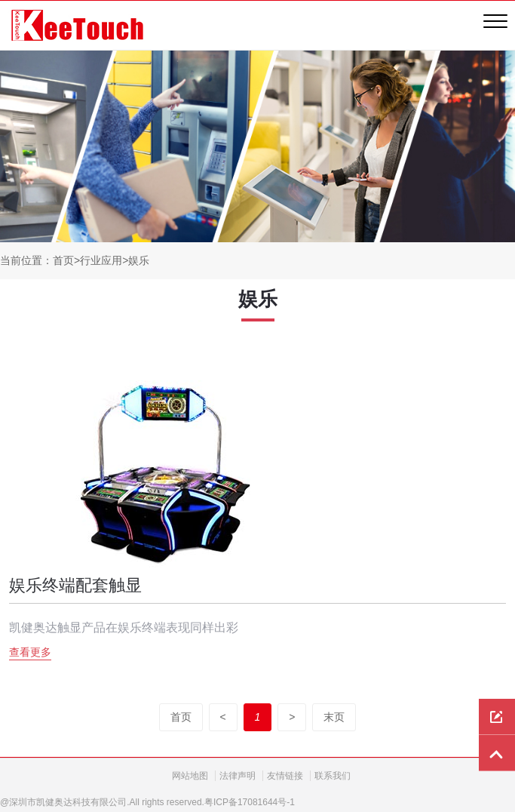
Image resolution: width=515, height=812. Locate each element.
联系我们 (333, 776)
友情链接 (285, 776)
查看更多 (30, 652)
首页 (63, 260)
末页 (334, 717)
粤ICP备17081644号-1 (250, 802)
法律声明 (238, 776)
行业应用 (101, 260)
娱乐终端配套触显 (75, 585)
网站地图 (190, 776)
